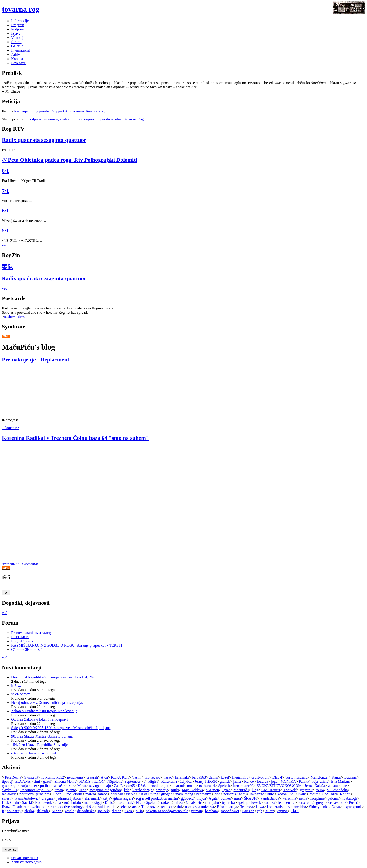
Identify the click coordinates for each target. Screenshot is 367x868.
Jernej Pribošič (206, 781)
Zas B (118, 786)
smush (7, 798)
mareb (90, 794)
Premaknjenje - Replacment (35, 360)
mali (87, 803)
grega (320, 803)
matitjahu (212, 803)
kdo (127, 790)
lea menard (286, 803)
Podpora (17, 29)
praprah (92, 777)
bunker (226, 798)
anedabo (300, 807)
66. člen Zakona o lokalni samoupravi (40, 719)
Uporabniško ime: (15, 831)
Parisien (248, 811)
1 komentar (10, 428)
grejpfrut (306, 790)
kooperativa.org (279, 807)
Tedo (83, 790)
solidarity (14, 811)
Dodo (109, 803)
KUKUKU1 (120, 777)
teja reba (228, 803)
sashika (270, 803)
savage (95, 786)
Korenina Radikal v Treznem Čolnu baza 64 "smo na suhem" (75, 438)
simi (37, 781)
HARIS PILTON (92, 781)
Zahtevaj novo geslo (26, 862)
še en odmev (21, 694)
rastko (131, 794)
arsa (135, 807)
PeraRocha (13, 777)
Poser (353, 803)
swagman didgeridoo (105, 790)
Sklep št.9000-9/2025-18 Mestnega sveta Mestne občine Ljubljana (61, 728)
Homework (44, 803)
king (255, 790)
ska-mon (212, 790)
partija (232, 807)
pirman (196, 811)
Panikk (304, 781)
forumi (16, 42)
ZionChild (329, 794)
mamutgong (184, 794)
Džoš (142, 786)
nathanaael (207, 786)
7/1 (6, 191)
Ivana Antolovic (27, 798)
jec (167, 786)
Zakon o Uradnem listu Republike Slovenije (44, 711)
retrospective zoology (66, 807)
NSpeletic (115, 781)
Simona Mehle (65, 781)
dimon (117, 811)
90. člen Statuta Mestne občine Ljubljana (42, 736)
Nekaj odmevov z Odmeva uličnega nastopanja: (47, 702)
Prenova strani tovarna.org (31, 633)
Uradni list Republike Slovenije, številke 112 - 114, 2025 (54, 677)
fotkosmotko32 (53, 777)
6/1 (6, 211)
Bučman (350, 777)
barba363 (199, 777)
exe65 (130, 786)
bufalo (76, 803)
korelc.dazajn (143, 790)
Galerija (17, 46)
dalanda (43, 811)
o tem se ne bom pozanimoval (34, 753)
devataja (162, 790)
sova (154, 807)
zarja (24, 786)
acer (34, 786)
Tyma (226, 790)
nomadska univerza (199, 807)
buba (271, 794)
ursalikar (102, 807)
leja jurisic (320, 781)
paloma (333, 798)
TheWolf (290, 790)
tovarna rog (21, 9)
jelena (125, 807)
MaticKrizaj (320, 777)
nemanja (230, 794)
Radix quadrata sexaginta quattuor (44, 140)
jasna (237, 781)
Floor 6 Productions (68, 794)
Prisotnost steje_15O (36, 790)
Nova (336, 807)
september (133, 781)
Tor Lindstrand (296, 777)
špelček (103, 811)
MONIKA (288, 781)
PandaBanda (270, 798)
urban (59, 790)
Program (18, 25)
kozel (225, 777)
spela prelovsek (249, 803)
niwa (179, 803)
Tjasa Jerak (125, 803)
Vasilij (137, 777)
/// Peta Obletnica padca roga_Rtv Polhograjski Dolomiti (70, 160)
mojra (314, 794)
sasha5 (58, 786)
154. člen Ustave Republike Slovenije (39, 745)
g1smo (71, 790)
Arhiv (16, 54)
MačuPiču (241, 790)
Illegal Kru (240, 777)
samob (103, 794)
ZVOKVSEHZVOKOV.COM (279, 786)
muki (175, 790)
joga (274, 781)
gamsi (213, 777)
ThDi (295, 811)
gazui (47, 781)
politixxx (26, 794)
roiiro (320, 790)
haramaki (182, 777)
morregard (152, 777)
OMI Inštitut (271, 790)
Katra (129, 811)
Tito (144, 807)
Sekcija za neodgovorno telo (167, 811)
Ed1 (292, 794)
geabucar (167, 807)
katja (106, 798)
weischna (289, 798)
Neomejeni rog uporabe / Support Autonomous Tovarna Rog (59, 111)
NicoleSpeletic (147, 803)
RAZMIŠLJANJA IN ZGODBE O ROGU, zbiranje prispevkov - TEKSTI (67, 645)
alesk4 (29, 811)
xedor (282, 794)
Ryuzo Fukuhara (14, 807)
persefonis (305, 803)
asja (58, 803)
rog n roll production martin (157, 798)
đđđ (217, 794)
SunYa (57, 811)
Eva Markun (341, 781)
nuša (139, 811)
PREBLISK (20, 637)
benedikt (155, 786)
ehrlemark (92, 798)
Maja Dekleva (192, 790)
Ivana (302, 794)
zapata (333, 786)
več (4, 245)
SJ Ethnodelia (337, 790)
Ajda (104, 777)
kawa (260, 807)
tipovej (7, 781)
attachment (10, 564)
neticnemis (75, 777)
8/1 (6, 171)
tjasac (168, 777)
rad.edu (167, 803)
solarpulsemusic (184, 786)
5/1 (6, 230)
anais (243, 794)
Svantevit (31, 777)
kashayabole (337, 803)
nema (303, 798)
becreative (204, 794)
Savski (27, 803)
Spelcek (224, 786)
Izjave (16, 33)
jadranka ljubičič (69, 798)
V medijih (19, 38)
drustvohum (260, 777)
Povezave (18, 63)
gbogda (167, 794)
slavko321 (10, 790)
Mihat (82, 786)
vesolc (69, 811)
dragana (48, 798)
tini (179, 807)
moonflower (230, 811)
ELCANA (23, 781)
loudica (262, 781)
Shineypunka (319, 807)
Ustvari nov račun (25, 858)
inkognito (257, 794)
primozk (117, 794)
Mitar (270, 811)
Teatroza (247, 807)
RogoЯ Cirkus (22, 641)
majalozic (9, 794)
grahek (225, 781)
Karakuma (169, 781)
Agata (213, 798)
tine (114, 807)
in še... (16, 686)
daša (89, 807)
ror (66, 803)
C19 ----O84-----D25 (27, 650)
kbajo (107, 786)
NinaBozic (194, 803)
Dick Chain (10, 803)
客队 (7, 267)
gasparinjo (10, 786)
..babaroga (350, 798)
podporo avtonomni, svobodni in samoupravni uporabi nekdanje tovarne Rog (86, 119)
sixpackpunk (352, 807)
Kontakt (17, 59)
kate (344, 786)
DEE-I (277, 777)
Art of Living (148, 794)
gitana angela (123, 798)
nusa (237, 798)
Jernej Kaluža (315, 786)
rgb (260, 811)
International (21, 50)
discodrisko (86, 811)
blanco (249, 781)
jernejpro (43, 794)
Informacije (20, 21)
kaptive (282, 811)
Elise (221, 807)
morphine (317, 798)
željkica (186, 781)
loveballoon (39, 807)
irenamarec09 (243, 786)
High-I (153, 781)
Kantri (336, 777)
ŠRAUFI (251, 798)
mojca (201, 798)
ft (3, 811)
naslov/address (15, 317)
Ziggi (98, 803)
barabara (211, 811)
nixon (70, 786)
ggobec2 (187, 798)
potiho (45, 786)
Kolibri (345, 794)
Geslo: (7, 840)
